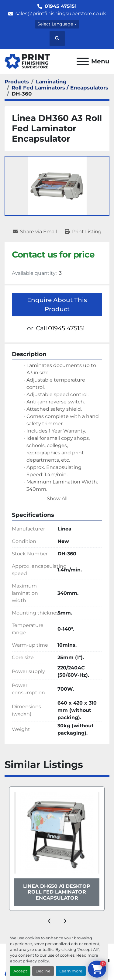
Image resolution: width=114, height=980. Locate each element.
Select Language (55, 24)
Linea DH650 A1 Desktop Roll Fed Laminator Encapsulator (57, 892)
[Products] (17, 82)
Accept (20, 971)
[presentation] (49, 920)
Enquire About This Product (57, 305)
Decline (43, 971)
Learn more (71, 971)
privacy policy (36, 961)
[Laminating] (51, 82)
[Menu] (83, 61)
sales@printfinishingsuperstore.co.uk (61, 13)
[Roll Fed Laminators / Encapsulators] (60, 88)
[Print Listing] (83, 232)
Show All (57, 498)
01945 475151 (61, 6)
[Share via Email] (35, 232)
